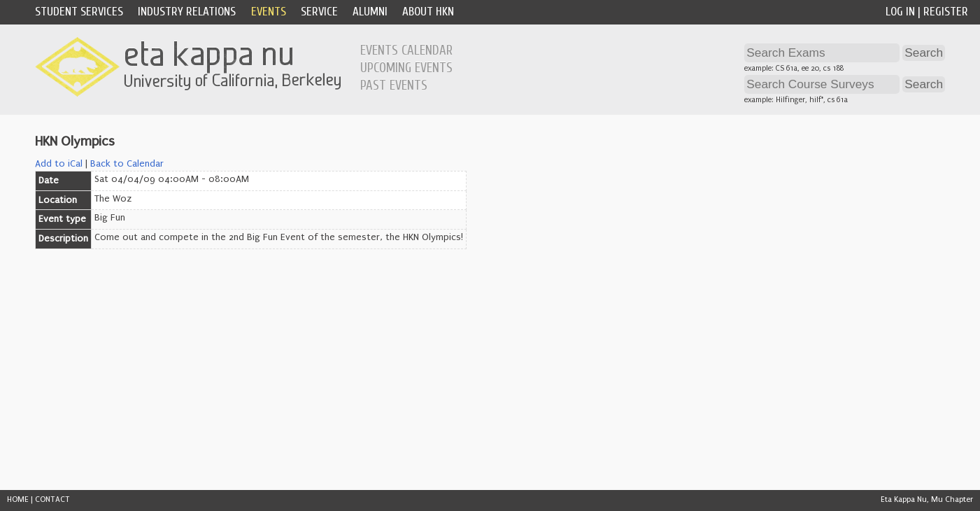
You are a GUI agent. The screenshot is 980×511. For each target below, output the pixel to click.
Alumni (370, 12)
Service (319, 12)
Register (946, 12)
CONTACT (52, 499)
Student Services (79, 12)
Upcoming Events (406, 68)
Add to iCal (59, 164)
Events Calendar (406, 50)
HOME (18, 499)
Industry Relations (187, 12)
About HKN (428, 12)
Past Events (394, 85)
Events (269, 12)
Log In (900, 12)
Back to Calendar (127, 164)
